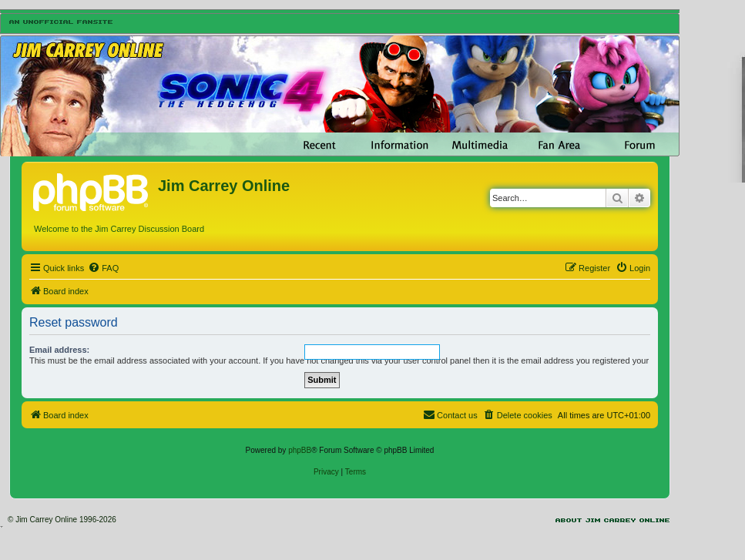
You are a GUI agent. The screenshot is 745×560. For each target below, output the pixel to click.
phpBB (300, 450)
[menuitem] (103, 268)
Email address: (59, 350)
